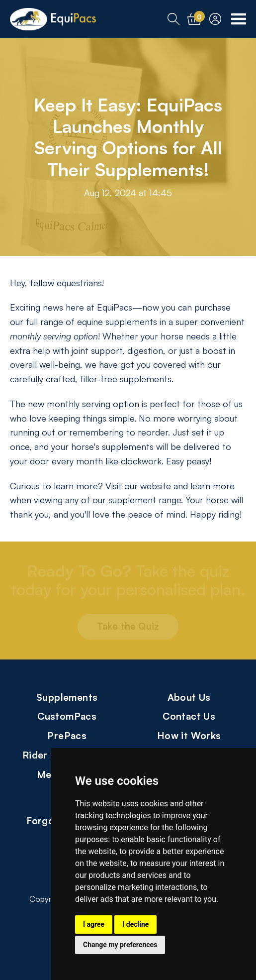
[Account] (215, 19)
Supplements (67, 697)
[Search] (173, 19)
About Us (189, 697)
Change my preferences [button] (120, 945)
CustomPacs (67, 716)
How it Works (189, 735)
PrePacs (67, 735)
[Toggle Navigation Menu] (239, 19)
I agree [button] (94, 924)
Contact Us (189, 716)
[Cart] (194, 19)
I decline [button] (135, 924)
